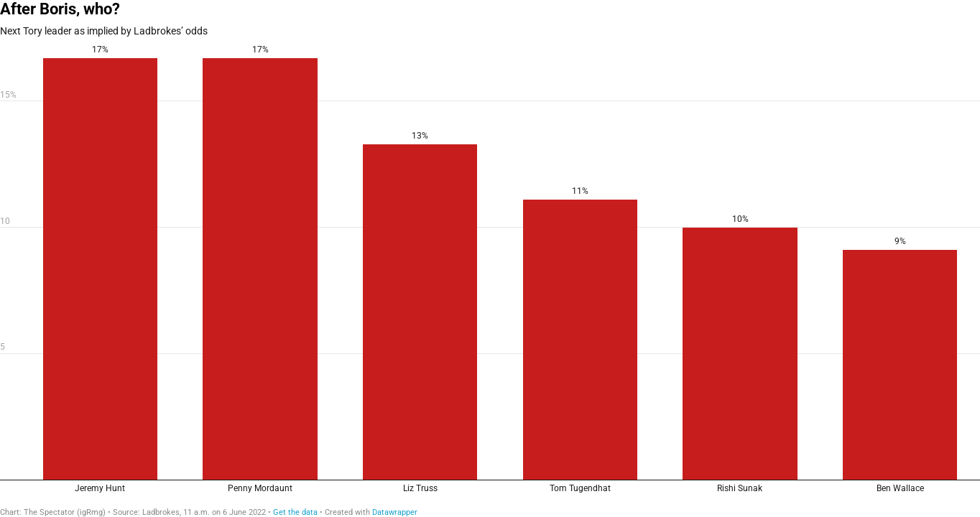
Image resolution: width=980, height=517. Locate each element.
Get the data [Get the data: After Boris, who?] (295, 512)
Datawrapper (395, 512)
